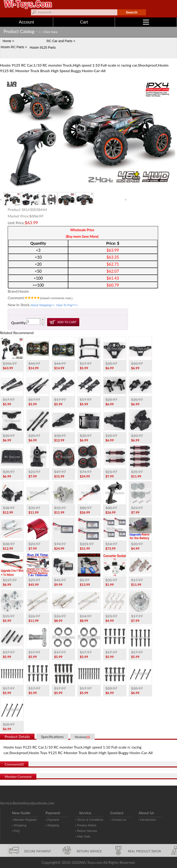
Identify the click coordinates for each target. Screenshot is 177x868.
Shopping (20, 825)
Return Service (87, 831)
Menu (160, 22)
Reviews (82, 737)
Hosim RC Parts (12, 47)
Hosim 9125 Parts (43, 47)
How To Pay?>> (67, 305)
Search (132, 12)
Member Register (25, 820)
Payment (53, 820)
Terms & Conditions (90, 820)
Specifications (52, 737)
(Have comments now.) (56, 298)
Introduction (148, 820)
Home (7, 41)
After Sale (84, 836)
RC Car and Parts (59, 41)
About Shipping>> (42, 305)
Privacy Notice (87, 825)
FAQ (17, 831)
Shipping (53, 825)
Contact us (119, 820)
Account (26, 22)
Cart (84, 22)
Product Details (17, 737)
